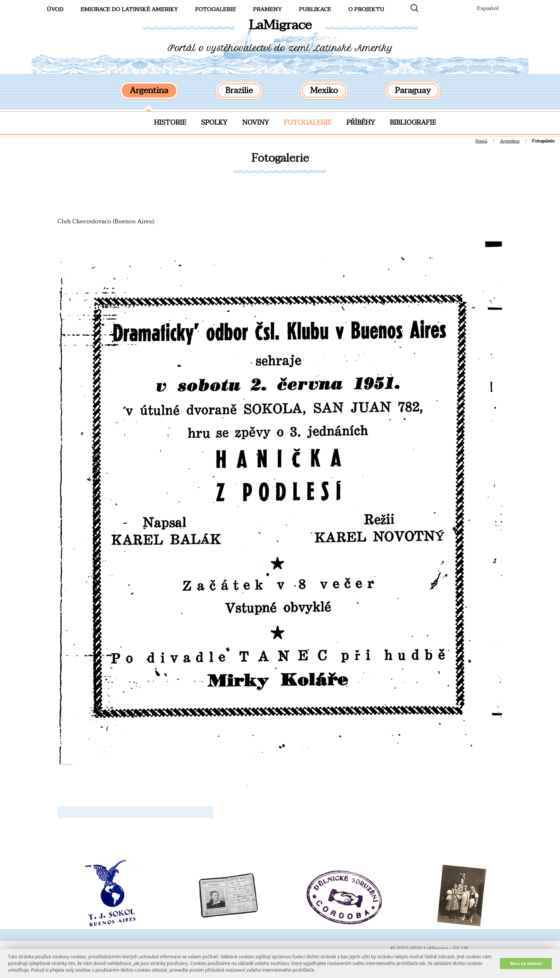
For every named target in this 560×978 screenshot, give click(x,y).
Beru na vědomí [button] (526, 963)
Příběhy (361, 123)
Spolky (214, 123)
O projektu (366, 9)
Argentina (149, 91)
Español (488, 8)
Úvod (55, 9)
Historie (170, 123)
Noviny (256, 123)
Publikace (315, 9)
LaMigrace (280, 25)
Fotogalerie (308, 123)
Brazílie (239, 91)
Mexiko (324, 91)
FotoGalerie (215, 9)
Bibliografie (413, 123)
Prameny (267, 9)
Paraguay (413, 91)
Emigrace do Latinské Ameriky (129, 9)
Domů (481, 141)
